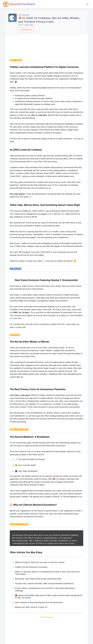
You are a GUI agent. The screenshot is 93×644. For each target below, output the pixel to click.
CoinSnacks (24, 15)
